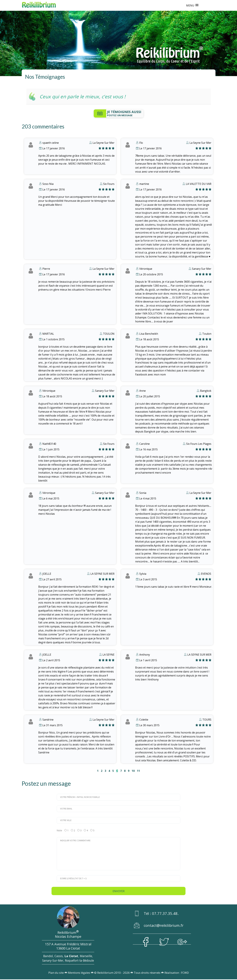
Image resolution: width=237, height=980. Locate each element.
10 (133, 771)
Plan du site (56, 973)
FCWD (185, 973)
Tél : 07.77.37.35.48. (156, 914)
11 (138, 771)
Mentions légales (79, 973)
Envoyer (119, 891)
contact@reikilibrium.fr (159, 926)
